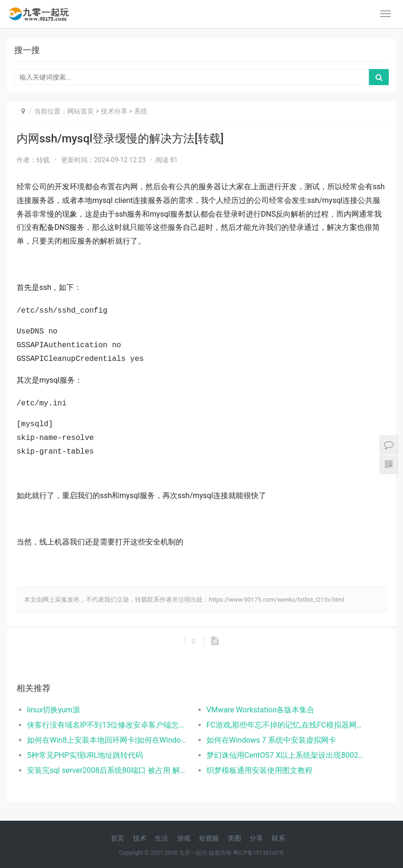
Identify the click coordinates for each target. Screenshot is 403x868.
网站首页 (81, 111)
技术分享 (114, 111)
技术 (140, 838)
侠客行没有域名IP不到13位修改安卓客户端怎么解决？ (108, 725)
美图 (234, 838)
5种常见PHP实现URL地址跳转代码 (85, 755)
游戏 (184, 838)
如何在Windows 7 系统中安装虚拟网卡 (271, 740)
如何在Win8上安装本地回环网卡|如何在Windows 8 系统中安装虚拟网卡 (108, 740)
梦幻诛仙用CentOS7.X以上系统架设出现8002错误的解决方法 (287, 755)
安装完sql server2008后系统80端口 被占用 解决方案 (108, 770)
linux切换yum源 (54, 710)
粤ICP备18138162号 (259, 853)
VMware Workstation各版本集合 (261, 710)
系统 (141, 111)
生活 (161, 838)
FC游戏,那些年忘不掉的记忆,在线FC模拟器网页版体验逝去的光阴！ (287, 725)
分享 (256, 838)
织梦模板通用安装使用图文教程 (260, 770)
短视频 (209, 838)
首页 (117, 838)
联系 (278, 838)
